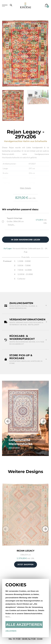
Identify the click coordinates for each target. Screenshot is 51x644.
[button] (26, 306)
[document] (26, 608)
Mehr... (8, 617)
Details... (11, 225)
